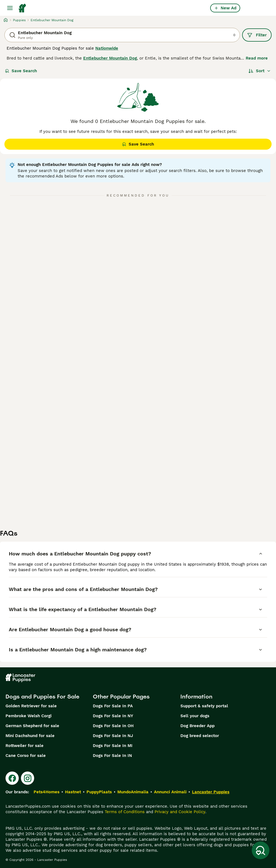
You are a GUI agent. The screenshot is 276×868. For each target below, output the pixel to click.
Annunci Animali (170, 792)
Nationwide (107, 48)
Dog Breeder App (197, 726)
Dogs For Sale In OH (113, 726)
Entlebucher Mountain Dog (110, 58)
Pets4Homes (47, 792)
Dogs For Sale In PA (113, 706)
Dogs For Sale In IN (112, 756)
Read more (257, 58)
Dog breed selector (200, 736)
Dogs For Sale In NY (113, 716)
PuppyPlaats (99, 792)
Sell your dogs (195, 716)
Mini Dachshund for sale (30, 736)
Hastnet (73, 792)
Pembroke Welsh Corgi (29, 716)
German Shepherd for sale (32, 726)
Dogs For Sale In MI (113, 746)
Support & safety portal (204, 706)
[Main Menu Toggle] (10, 8)
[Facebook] (12, 778)
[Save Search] (261, 850)
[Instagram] (28, 778)
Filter (257, 35)
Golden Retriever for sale (31, 706)
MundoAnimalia (133, 792)
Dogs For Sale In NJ (113, 736)
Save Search (21, 71)
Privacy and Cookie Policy (180, 812)
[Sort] (260, 71)
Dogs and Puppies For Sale (42, 697)
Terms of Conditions (125, 812)
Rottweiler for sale (25, 746)
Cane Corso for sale (26, 756)
